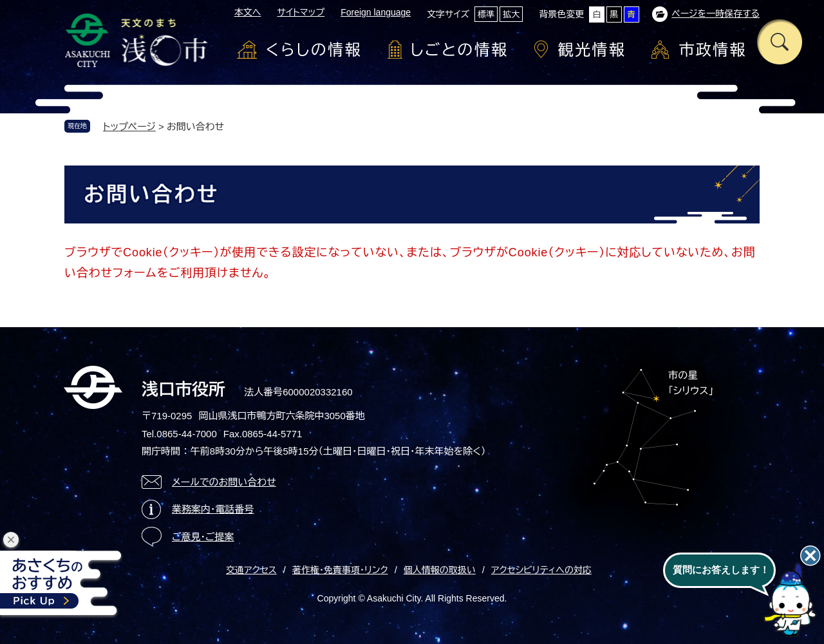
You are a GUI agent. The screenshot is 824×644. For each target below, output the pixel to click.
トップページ (129, 127)
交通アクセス (251, 570)
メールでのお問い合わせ (224, 482)
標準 (486, 14)
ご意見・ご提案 (203, 537)
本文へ (248, 12)
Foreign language (376, 12)
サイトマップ (301, 12)
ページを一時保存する (716, 14)
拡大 (511, 14)
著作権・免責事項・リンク (340, 570)
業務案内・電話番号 (213, 509)
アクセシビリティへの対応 (541, 570)
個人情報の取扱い (440, 570)
